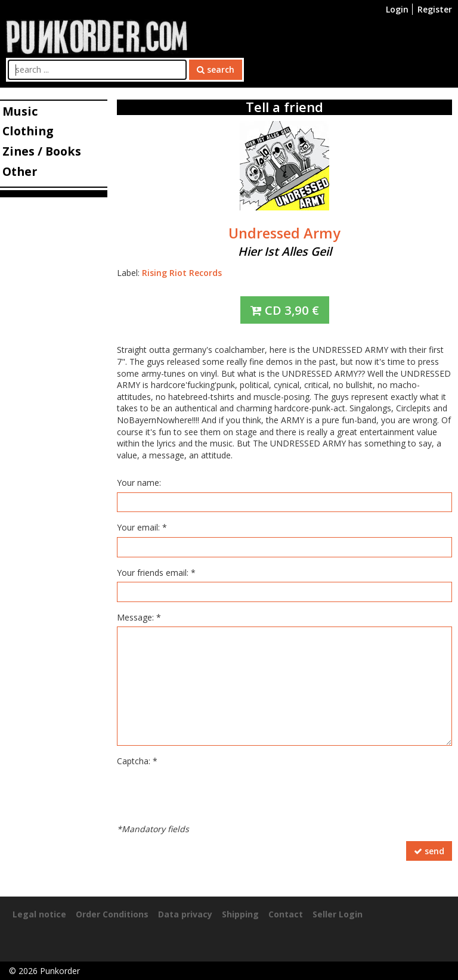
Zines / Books (42, 151)
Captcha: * (137, 761)
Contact (286, 914)
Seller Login (338, 914)
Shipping (240, 914)
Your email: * (142, 527)
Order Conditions (112, 914)
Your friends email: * (156, 573)
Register (435, 9)
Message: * (139, 617)
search (216, 69)
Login (397, 9)
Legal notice (39, 914)
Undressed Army (284, 233)
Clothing (28, 131)
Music (20, 111)
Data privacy (185, 914)
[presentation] (208, 794)
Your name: (139, 483)
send (429, 851)
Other (20, 171)
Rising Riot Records (182, 273)
